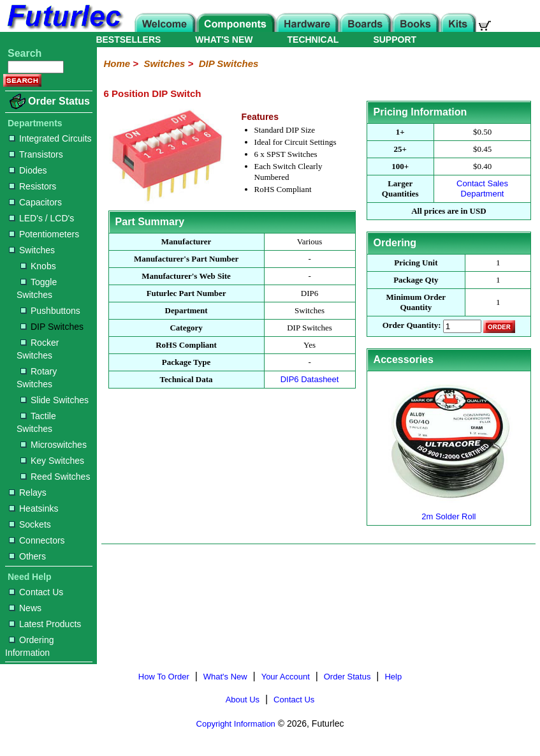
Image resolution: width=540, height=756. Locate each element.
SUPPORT (395, 40)
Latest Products (45, 624)
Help (393, 677)
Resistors (33, 186)
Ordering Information (29, 646)
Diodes (28, 170)
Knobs (38, 266)
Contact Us (36, 592)
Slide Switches (55, 400)
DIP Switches (52, 327)
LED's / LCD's (41, 218)
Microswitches (54, 445)
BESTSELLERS (128, 40)
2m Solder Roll (449, 511)
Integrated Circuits (50, 138)
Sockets (30, 524)
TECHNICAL (313, 40)
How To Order (164, 677)
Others (27, 556)
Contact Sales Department (482, 189)
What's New (225, 677)
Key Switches (52, 461)
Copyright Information (236, 724)
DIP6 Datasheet (310, 379)
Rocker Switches (38, 349)
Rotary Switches (37, 378)
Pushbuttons (50, 311)
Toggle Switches (37, 288)
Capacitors (35, 202)
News (25, 608)
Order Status (59, 101)
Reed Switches (55, 477)
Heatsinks (33, 508)
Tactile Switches (36, 422)
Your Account (286, 677)
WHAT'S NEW (224, 40)
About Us (243, 700)
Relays (28, 493)
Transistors (36, 154)
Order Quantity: (412, 326)
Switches (32, 250)
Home (117, 63)
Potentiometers (44, 234)
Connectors (37, 540)
